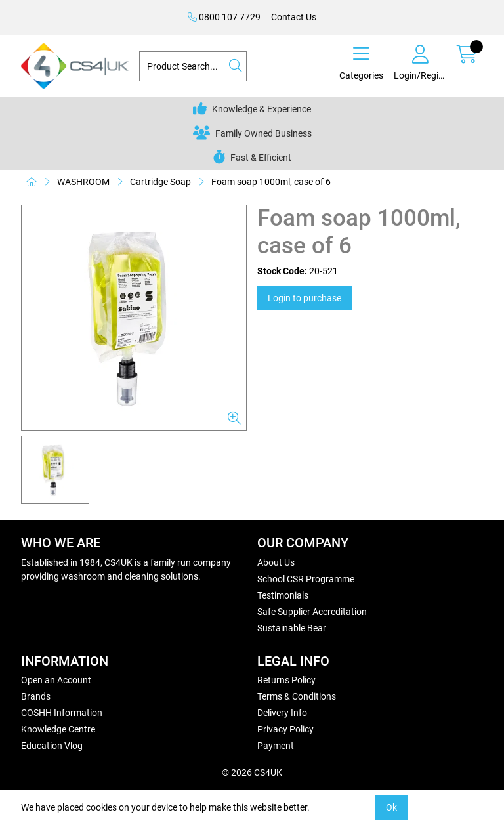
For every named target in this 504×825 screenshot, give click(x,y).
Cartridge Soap (160, 182)
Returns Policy (286, 680)
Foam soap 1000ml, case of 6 (271, 182)
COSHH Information (62, 713)
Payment (276, 746)
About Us (276, 562)
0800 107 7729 (224, 17)
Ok (391, 807)
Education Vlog (52, 746)
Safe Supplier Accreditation (312, 612)
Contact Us (294, 17)
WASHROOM (83, 182)
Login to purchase (304, 298)
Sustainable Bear (292, 628)
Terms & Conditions (297, 696)
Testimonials (283, 595)
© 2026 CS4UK (252, 772)
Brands (36, 696)
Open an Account (56, 680)
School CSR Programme (306, 579)
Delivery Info (282, 713)
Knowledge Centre (58, 729)
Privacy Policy (285, 729)
